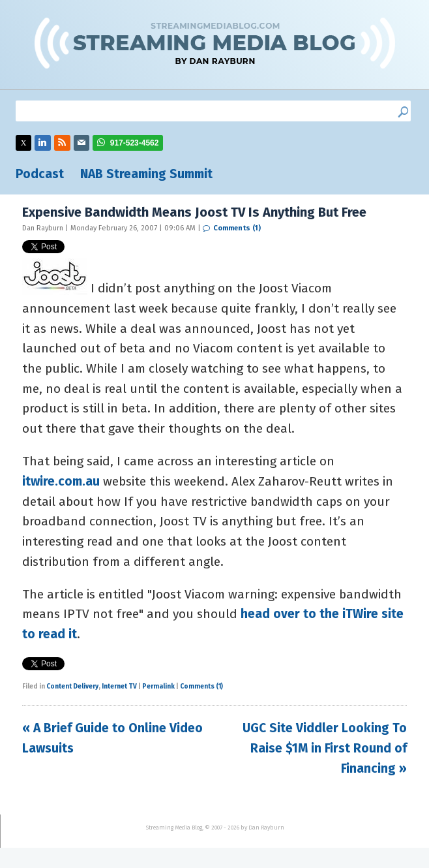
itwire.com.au (61, 481)
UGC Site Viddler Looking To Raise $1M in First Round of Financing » (325, 748)
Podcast (40, 174)
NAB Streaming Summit (146, 174)
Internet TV (119, 687)
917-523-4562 (135, 143)
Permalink (158, 687)
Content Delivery (72, 687)
